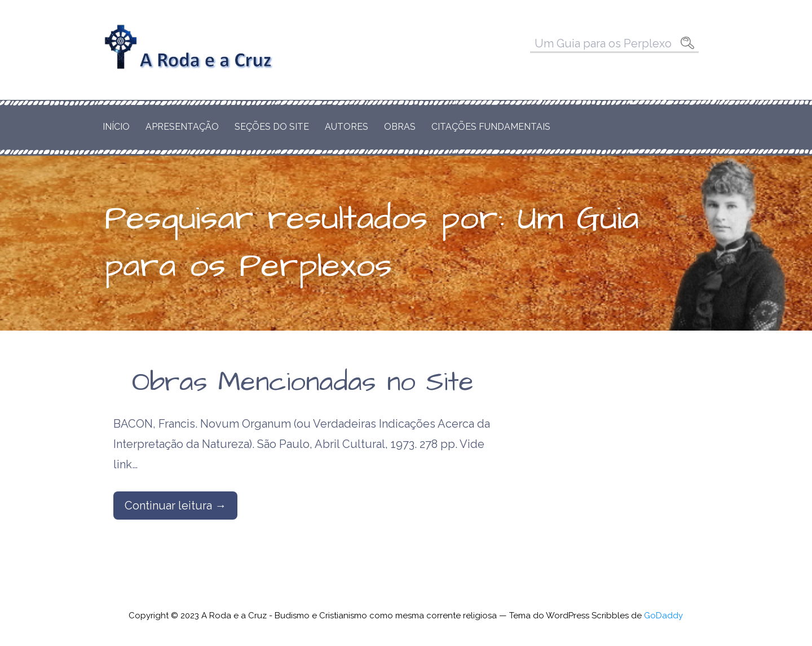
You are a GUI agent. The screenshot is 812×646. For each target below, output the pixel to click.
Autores (347, 127)
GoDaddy (663, 616)
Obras (400, 127)
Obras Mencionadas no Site (303, 383)
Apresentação (182, 127)
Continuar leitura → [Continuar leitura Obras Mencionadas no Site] (175, 506)
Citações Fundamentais (491, 127)
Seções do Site (272, 127)
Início (116, 127)
